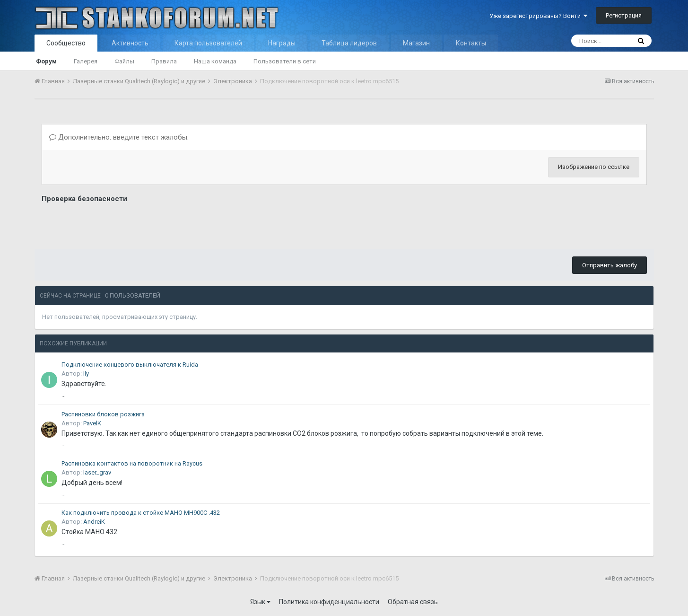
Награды (282, 43)
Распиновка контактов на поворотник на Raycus (132, 463)
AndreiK (94, 522)
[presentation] (113, 224)
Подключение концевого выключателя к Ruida (130, 365)
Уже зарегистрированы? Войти (538, 16)
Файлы (124, 61)
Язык (260, 602)
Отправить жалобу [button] (610, 265)
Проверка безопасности (84, 199)
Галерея (86, 61)
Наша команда (215, 61)
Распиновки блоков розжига (103, 414)
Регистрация (624, 15)
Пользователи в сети (285, 61)
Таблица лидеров (349, 43)
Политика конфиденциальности (329, 602)
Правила (164, 61)
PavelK (92, 423)
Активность (130, 43)
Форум (46, 61)
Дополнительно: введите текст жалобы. (119, 137)
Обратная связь (413, 602)
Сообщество (66, 43)
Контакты (471, 43)
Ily (86, 374)
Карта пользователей (208, 43)
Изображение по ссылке (594, 167)
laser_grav (97, 472)
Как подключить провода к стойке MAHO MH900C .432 (141, 513)
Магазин (416, 43)
